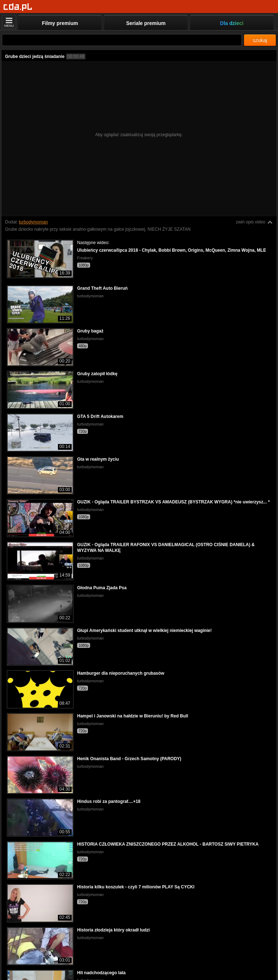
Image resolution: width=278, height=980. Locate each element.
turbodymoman (33, 222)
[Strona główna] (18, 7)
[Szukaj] (122, 40)
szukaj (260, 40)
